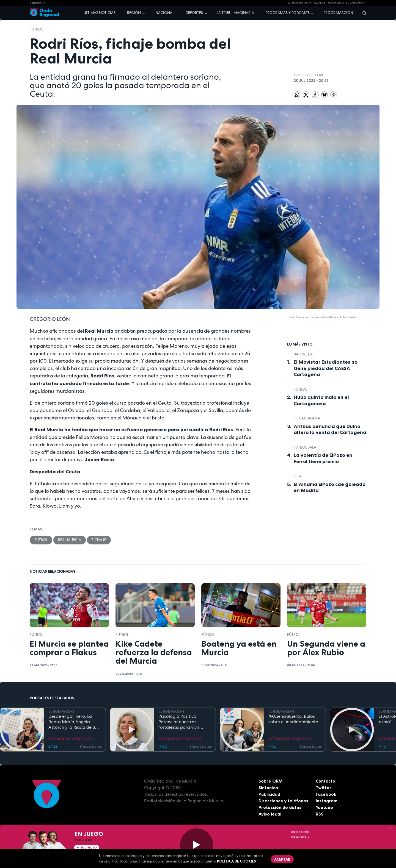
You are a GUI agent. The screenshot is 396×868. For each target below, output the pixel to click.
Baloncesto (305, 354)
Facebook (326, 794)
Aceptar (282, 859)
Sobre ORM (271, 781)
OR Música (300, 837)
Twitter (324, 788)
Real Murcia (336, 3)
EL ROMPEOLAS (61, 712)
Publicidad (269, 794)
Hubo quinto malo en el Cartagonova (321, 400)
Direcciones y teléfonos (284, 801)
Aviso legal (270, 814)
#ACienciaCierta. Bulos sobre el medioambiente (293, 719)
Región (134, 13)
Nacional (165, 13)
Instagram (327, 801)
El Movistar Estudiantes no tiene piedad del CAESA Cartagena (326, 368)
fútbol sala (305, 447)
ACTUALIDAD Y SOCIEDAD (70, 739)
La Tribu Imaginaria (235, 13)
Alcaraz (320, 3)
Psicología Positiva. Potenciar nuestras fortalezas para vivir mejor (179, 722)
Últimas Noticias (300, 3)
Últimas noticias (100, 13)
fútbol (36, 29)
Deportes (194, 13)
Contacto (325, 781)
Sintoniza (268, 788)
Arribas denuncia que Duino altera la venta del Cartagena (330, 429)
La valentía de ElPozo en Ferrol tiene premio (323, 458)
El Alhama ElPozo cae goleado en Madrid (330, 487)
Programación (338, 13)
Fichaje (99, 540)
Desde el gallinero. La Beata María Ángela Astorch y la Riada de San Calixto (74, 722)
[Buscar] (363, 13)
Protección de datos (280, 807)
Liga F (299, 476)
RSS (320, 814)
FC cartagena (356, 3)
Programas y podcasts (288, 13)
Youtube (324, 807)
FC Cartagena (307, 418)
